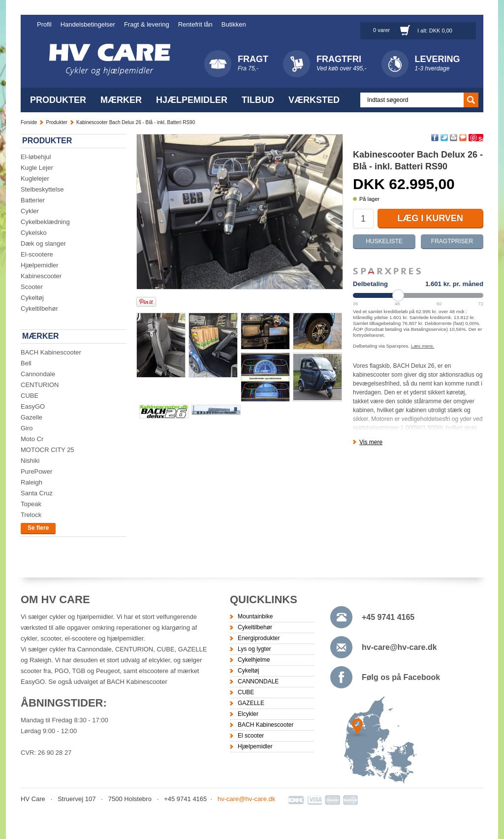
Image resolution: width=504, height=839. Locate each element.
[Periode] (418, 295)
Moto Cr (32, 439)
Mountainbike (255, 616)
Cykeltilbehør (39, 308)
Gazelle (31, 417)
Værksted (314, 100)
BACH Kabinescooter (51, 352)
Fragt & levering (147, 24)
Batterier (33, 200)
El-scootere (37, 254)
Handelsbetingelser (88, 24)
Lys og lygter (254, 649)
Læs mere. (423, 346)
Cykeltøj (32, 298)
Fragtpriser (452, 241)
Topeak (31, 504)
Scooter (32, 287)
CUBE (30, 396)
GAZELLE (251, 703)
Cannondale (38, 374)
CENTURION (40, 385)
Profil (44, 24)
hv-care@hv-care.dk (399, 647)
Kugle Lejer (37, 168)
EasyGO (33, 406)
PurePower (36, 471)
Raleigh (31, 482)
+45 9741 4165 (388, 617)
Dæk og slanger (43, 243)
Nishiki (30, 461)
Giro (27, 428)
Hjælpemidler (192, 100)
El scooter (251, 736)
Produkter (58, 100)
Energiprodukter (259, 638)
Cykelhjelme (254, 660)
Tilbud (258, 100)
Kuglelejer (35, 178)
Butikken (234, 24)
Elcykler (248, 714)
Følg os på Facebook (401, 677)
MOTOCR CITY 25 (47, 450)
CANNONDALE (258, 681)
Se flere (38, 528)
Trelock (31, 515)
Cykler (30, 211)
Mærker (121, 100)
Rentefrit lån (195, 24)
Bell (26, 363)
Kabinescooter (41, 276)
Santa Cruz (37, 493)
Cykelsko (34, 233)
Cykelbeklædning (45, 222)
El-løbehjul (36, 157)
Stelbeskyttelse (42, 189)
